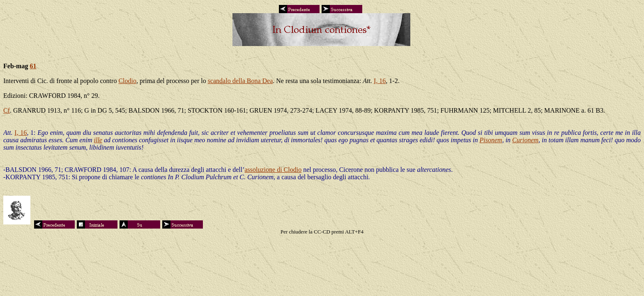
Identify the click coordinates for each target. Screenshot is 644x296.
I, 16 (380, 81)
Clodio (127, 81)
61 (33, 66)
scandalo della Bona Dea (240, 81)
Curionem (525, 140)
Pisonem (491, 140)
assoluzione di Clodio (273, 170)
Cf (7, 110)
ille (98, 140)
